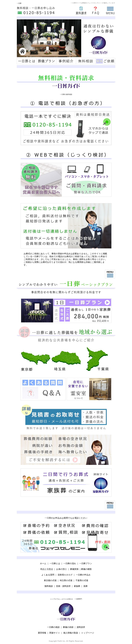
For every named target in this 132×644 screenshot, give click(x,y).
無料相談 (49, 586)
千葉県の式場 (82, 580)
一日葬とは (55, 563)
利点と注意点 (47, 569)
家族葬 (77, 586)
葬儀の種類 (86, 569)
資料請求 (81, 627)
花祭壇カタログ (65, 575)
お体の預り (62, 569)
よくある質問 (48, 575)
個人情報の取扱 (71, 633)
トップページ (88, 633)
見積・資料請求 (63, 586)
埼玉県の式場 (66, 580)
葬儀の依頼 (68, 627)
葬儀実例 (74, 569)
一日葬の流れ (70, 563)
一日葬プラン (86, 563)
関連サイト (55, 633)
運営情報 (42, 633)
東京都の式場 (50, 580)
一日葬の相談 (53, 627)
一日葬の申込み (83, 575)
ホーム (43, 563)
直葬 (85, 586)
